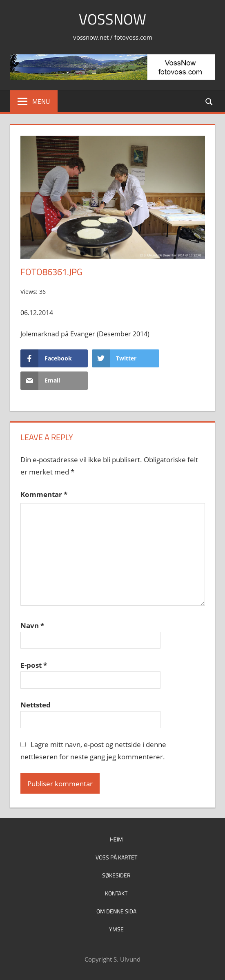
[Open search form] (209, 101)
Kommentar (44, 494)
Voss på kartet (116, 857)
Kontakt (116, 893)
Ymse (116, 929)
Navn (32, 625)
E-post (34, 665)
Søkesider (116, 875)
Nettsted (36, 705)
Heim (116, 839)
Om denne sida (116, 911)
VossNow (112, 19)
